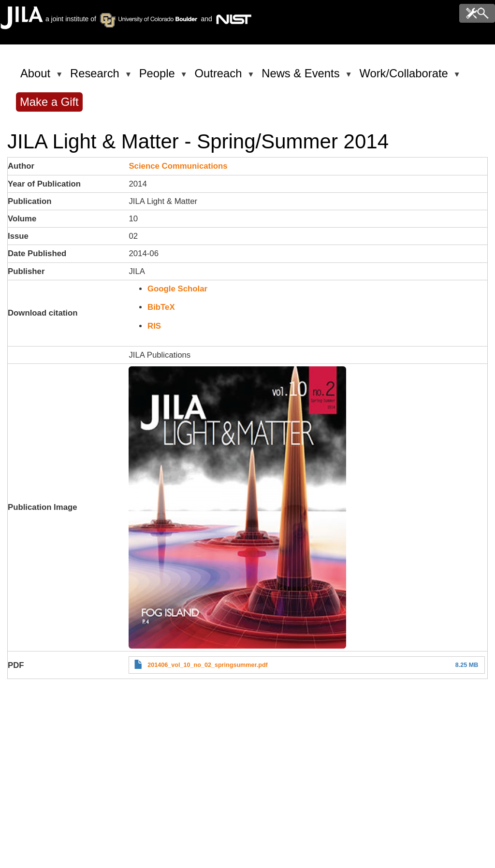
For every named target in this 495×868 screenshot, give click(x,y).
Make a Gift (49, 102)
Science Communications (178, 166)
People (159, 77)
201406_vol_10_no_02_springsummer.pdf (208, 665)
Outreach (220, 77)
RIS (154, 326)
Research (96, 77)
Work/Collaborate (405, 77)
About (37, 77)
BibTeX (161, 307)
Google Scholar (177, 289)
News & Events (302, 77)
